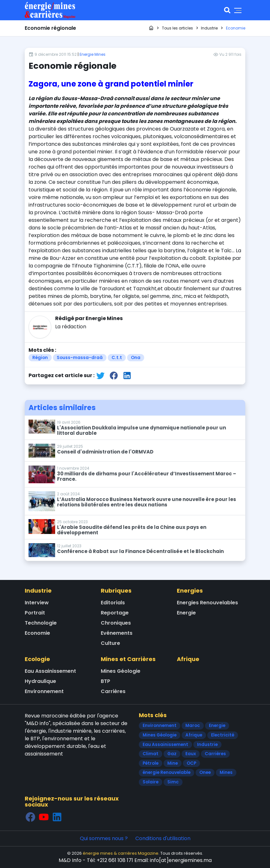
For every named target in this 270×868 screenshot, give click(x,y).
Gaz (172, 754)
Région (40, 358)
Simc (173, 782)
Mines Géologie (121, 671)
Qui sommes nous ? (104, 838)
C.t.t (117, 358)
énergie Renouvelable (167, 772)
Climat (151, 754)
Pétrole (151, 763)
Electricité (223, 735)
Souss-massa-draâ (80, 358)
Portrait (35, 613)
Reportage (115, 613)
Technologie (41, 623)
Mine (173, 763)
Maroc (193, 726)
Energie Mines (93, 54)
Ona (136, 358)
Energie (186, 613)
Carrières (113, 691)
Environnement (44, 691)
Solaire (151, 782)
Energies (190, 591)
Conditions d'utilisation (163, 838)
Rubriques (116, 591)
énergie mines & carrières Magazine (121, 853)
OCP (191, 763)
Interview (37, 603)
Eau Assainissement (50, 671)
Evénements (117, 633)
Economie (37, 633)
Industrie (38, 591)
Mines (226, 772)
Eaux (191, 754)
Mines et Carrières (128, 659)
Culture (110, 643)
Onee (205, 772)
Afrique (188, 659)
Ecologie (37, 659)
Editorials (113, 603)
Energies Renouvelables (207, 603)
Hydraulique (40, 681)
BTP (106, 681)
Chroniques (116, 623)
